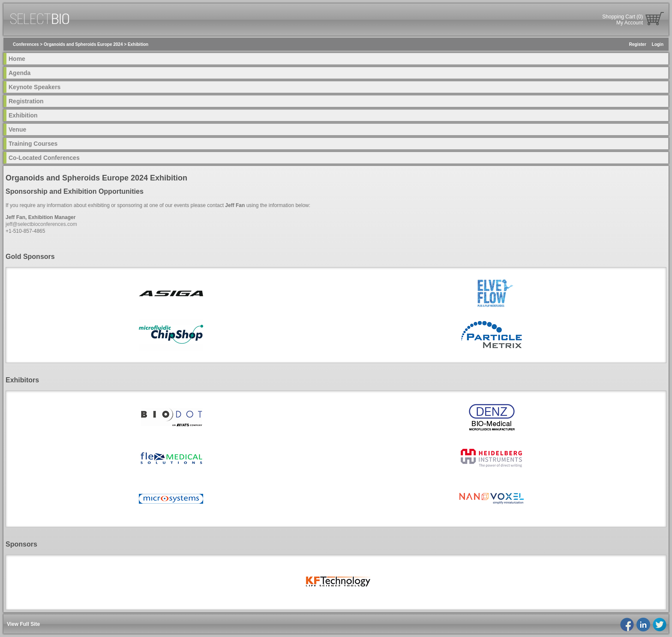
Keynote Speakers (34, 87)
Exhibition (138, 44)
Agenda (19, 73)
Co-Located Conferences (44, 158)
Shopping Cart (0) (622, 17)
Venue (17, 129)
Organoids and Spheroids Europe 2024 (83, 44)
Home (17, 59)
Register (638, 44)
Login (658, 44)
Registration (26, 101)
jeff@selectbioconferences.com (41, 224)
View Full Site (23, 624)
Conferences (26, 44)
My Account (630, 23)
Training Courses (33, 144)
